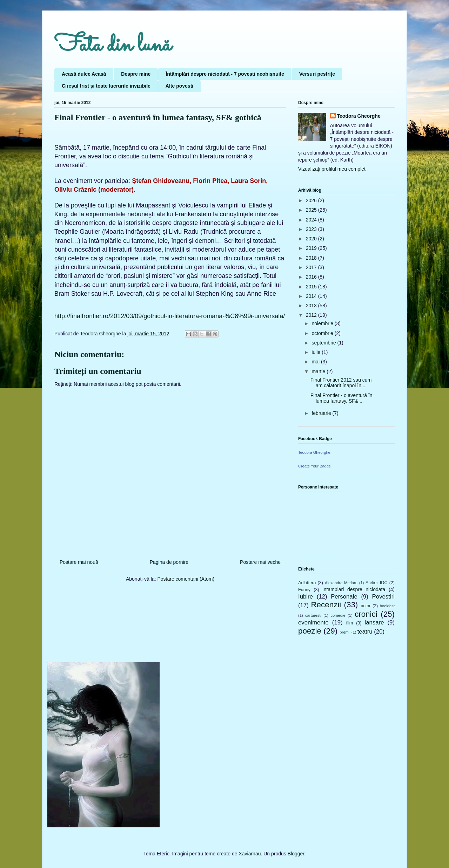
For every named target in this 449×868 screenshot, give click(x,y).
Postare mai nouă (79, 562)
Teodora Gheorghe (359, 116)
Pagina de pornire (169, 562)
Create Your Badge (314, 466)
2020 (312, 239)
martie (319, 371)
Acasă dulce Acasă (84, 74)
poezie (310, 631)
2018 (312, 258)
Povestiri (383, 597)
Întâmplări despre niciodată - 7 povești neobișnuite (225, 74)
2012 (312, 315)
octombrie (323, 333)
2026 (312, 200)
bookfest (387, 606)
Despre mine (136, 74)
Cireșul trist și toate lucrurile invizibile (106, 86)
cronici (366, 614)
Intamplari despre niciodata (354, 589)
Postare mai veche (260, 562)
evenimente (313, 623)
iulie (317, 352)
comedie (338, 615)
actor (366, 606)
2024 (312, 220)
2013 (312, 306)
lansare (374, 623)
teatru (365, 632)
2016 (312, 277)
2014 (312, 296)
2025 (312, 210)
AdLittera (307, 583)
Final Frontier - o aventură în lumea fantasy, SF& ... (341, 398)
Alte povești (179, 86)
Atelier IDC (376, 583)
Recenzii (326, 605)
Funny (304, 590)
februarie (322, 413)
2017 (312, 267)
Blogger (296, 854)
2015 (312, 287)
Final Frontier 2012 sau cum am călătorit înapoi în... (341, 383)
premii (345, 632)
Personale (344, 597)
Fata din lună (113, 46)
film (350, 623)
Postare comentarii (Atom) (186, 579)
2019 (312, 248)
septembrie (324, 343)
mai (316, 362)
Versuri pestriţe (317, 74)
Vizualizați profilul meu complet (332, 169)
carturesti (313, 615)
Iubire (306, 597)
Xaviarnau (250, 854)
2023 (312, 229)
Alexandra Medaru (341, 583)
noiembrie (323, 323)
